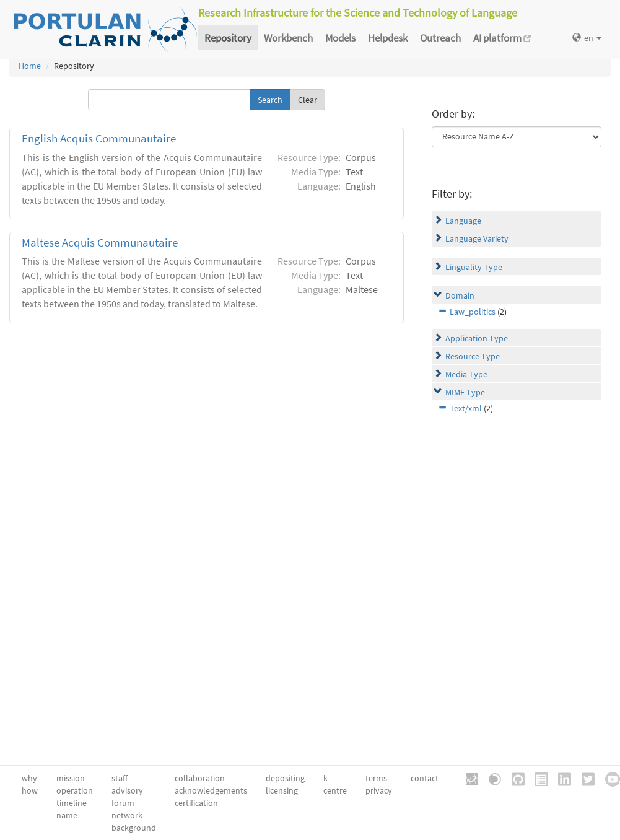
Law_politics (473, 312)
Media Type (466, 374)
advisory (127, 790)
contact (425, 778)
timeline (72, 803)
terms (376, 778)
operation (75, 790)
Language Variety (477, 238)
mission (71, 778)
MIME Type (465, 392)
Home (30, 66)
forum (123, 803)
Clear (308, 100)
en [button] (587, 38)
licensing (282, 790)
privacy (379, 790)
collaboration (200, 778)
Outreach (440, 38)
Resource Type (473, 356)
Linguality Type (474, 267)
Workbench (288, 38)
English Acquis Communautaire (99, 138)
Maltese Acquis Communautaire (100, 243)
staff (120, 778)
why (29, 778)
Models (340, 38)
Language (463, 221)
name (67, 815)
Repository (228, 38)
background (134, 828)
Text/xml (466, 408)
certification (196, 803)
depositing (285, 778)
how (30, 790)
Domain (460, 295)
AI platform (502, 38)
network (127, 815)
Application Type (477, 338)
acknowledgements (211, 790)
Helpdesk (388, 38)
